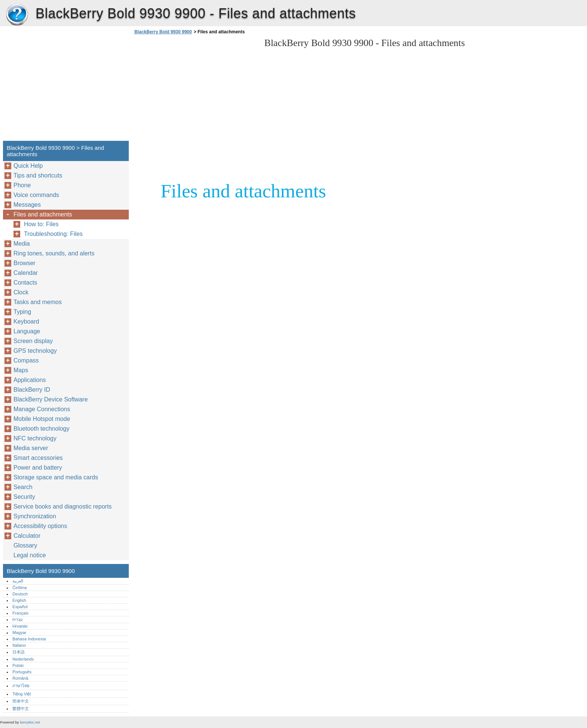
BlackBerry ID (32, 390)
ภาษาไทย (21, 686)
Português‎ (22, 672)
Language (27, 331)
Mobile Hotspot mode (42, 419)
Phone (22, 185)
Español (20, 607)
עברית (18, 619)
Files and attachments (43, 214)
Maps (21, 370)
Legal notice (30, 555)
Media (22, 244)
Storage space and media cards (56, 477)
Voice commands (36, 195)
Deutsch (20, 594)
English (19, 600)
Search (23, 487)
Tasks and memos (38, 302)
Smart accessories (38, 458)
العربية (18, 581)
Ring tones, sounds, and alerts (54, 253)
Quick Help (28, 166)
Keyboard (26, 321)
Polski (18, 665)
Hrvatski (20, 626)
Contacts (25, 283)
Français (20, 613)
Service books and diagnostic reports (63, 506)
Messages (27, 205)
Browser (25, 263)
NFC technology (35, 438)
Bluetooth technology (41, 429)
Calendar (26, 273)
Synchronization (35, 516)
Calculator (27, 536)
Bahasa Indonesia (29, 639)
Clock (21, 292)
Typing (22, 312)
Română (20, 678)
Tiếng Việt (22, 694)
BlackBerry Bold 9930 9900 (17, 15)
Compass (26, 360)
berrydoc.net (30, 722)
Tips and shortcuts (38, 175)
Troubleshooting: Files (53, 234)
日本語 (19, 652)
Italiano (19, 645)
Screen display (33, 341)
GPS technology (35, 351)
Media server (31, 448)
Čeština (19, 588)
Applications (30, 380)
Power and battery (38, 468)
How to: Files (41, 224)
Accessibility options (40, 526)
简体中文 (21, 701)
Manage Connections (42, 409)
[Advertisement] (195, 90)
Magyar (19, 633)
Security (24, 497)
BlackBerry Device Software (51, 399)
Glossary (25, 545)
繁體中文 (21, 709)
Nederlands (23, 659)
